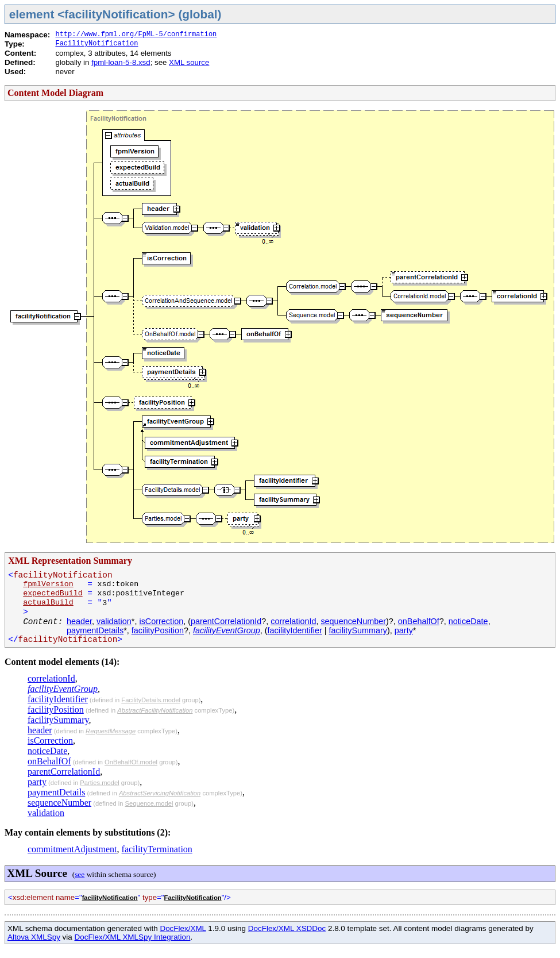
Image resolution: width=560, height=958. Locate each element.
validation (114, 621)
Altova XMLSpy (34, 937)
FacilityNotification (96, 44)
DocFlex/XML (183, 928)
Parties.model (99, 783)
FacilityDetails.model (151, 700)
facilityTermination (157, 849)
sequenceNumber (353, 621)
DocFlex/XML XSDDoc (287, 928)
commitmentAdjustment (72, 849)
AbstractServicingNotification (160, 793)
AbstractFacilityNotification (155, 710)
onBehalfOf (419, 621)
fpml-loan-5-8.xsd (121, 62)
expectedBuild (53, 593)
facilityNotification (110, 898)
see (80, 874)
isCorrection (161, 621)
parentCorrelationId (226, 621)
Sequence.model (149, 803)
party (404, 630)
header (79, 621)
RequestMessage (111, 731)
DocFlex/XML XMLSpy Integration (133, 937)
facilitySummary (358, 630)
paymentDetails (95, 630)
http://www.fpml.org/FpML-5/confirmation (136, 34)
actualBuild (48, 603)
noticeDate (468, 621)
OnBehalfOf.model (131, 762)
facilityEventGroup (227, 630)
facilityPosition (158, 630)
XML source (189, 62)
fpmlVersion (48, 584)
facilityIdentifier (295, 630)
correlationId (293, 621)
